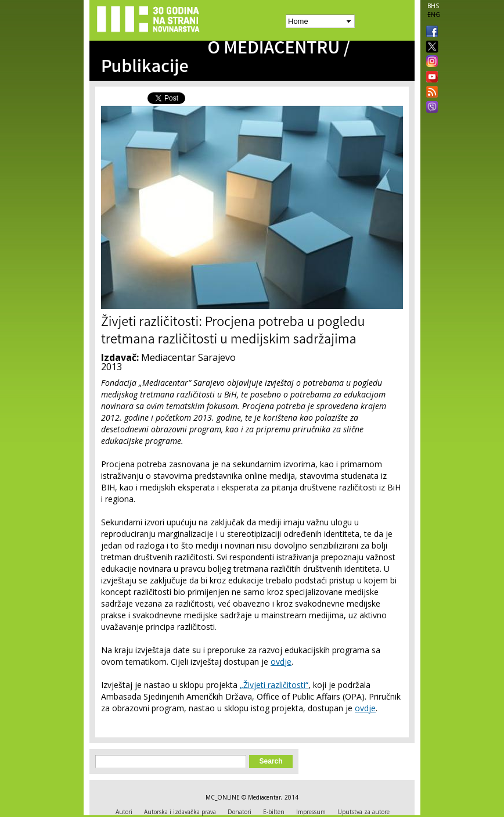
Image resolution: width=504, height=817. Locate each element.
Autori (124, 812)
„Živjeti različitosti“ (274, 685)
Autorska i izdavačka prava (180, 812)
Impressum (311, 812)
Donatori (240, 812)
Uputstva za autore (363, 812)
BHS (433, 6)
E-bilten (274, 812)
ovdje (281, 662)
